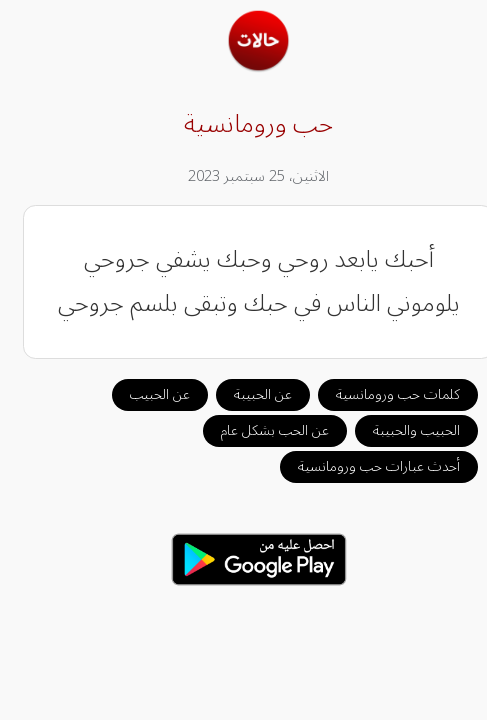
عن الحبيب (145, 394)
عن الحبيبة (248, 394)
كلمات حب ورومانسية (383, 394)
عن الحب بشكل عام (260, 430)
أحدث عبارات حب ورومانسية (364, 466)
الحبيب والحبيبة (401, 430)
